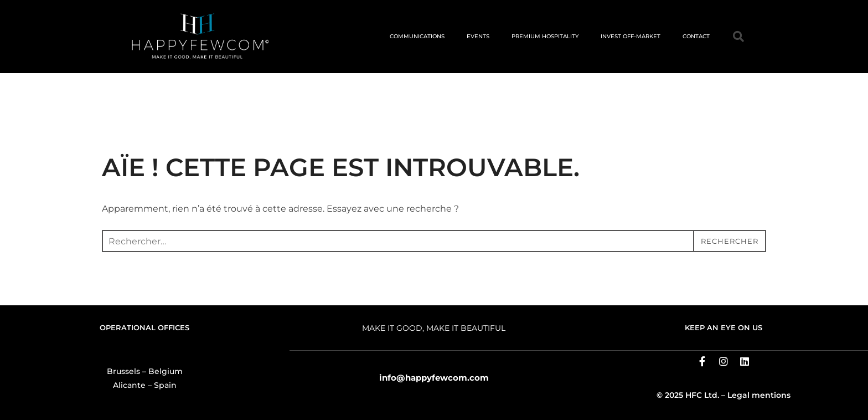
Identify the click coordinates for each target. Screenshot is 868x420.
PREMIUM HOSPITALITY (545, 36)
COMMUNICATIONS (417, 36)
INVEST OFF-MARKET (631, 36)
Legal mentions (759, 395)
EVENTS (478, 36)
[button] (738, 37)
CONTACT (696, 36)
